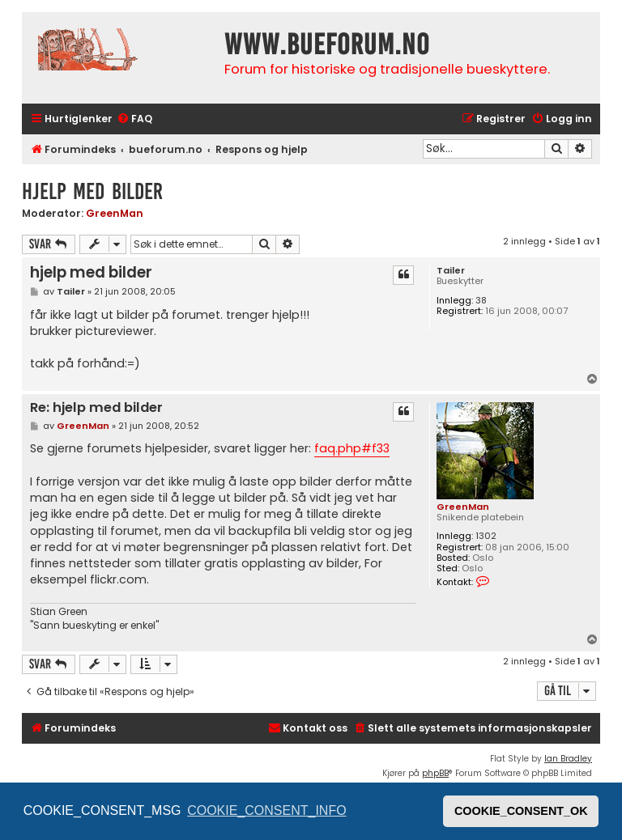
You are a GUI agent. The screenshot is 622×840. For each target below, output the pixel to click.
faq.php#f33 (352, 448)
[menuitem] (134, 119)
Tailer (451, 271)
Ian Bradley (568, 759)
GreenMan (115, 213)
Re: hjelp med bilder (96, 408)
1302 (486, 536)
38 (481, 301)
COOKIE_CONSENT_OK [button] (521, 811)
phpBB (435, 773)
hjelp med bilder (92, 191)
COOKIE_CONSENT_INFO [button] (266, 810)
